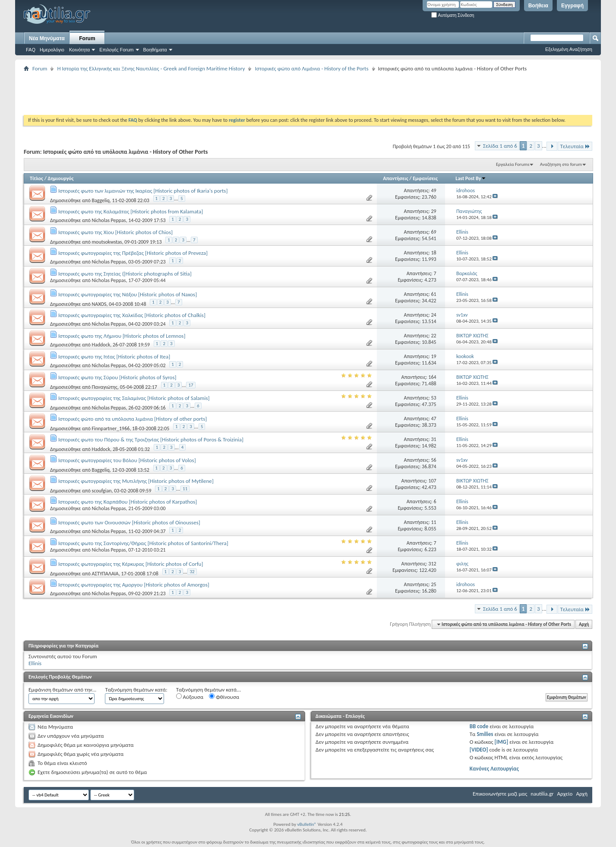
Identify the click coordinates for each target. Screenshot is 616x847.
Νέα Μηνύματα (47, 38)
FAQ (31, 50)
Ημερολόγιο (52, 50)
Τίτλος (36, 178)
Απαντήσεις (396, 178)
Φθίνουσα (224, 697)
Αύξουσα (190, 697)
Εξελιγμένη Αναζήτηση (569, 49)
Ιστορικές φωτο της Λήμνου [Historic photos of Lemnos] (122, 336)
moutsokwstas (107, 242)
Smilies (485, 734)
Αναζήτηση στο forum (561, 164)
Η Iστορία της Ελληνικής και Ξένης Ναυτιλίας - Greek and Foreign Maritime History (151, 68)
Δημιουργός (61, 178)
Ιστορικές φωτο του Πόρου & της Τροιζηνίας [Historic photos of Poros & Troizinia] (151, 439)
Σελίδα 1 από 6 (500, 146)
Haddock (101, 345)
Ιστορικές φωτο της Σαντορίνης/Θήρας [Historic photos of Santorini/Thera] (143, 543)
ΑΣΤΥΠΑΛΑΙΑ (105, 574)
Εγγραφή (572, 6)
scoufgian (101, 491)
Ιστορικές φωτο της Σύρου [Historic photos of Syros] (117, 377)
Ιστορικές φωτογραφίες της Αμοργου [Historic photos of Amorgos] (134, 585)
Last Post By (471, 178)
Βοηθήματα (155, 50)
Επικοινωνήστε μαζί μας (500, 794)
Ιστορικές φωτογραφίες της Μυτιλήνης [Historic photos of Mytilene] (136, 481)
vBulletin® (307, 824)
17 (191, 385)
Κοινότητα (79, 50)
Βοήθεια (538, 6)
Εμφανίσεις (425, 178)
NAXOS (99, 304)
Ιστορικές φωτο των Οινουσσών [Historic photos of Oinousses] (129, 522)
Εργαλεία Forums (513, 164)
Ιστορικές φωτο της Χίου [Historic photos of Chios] (115, 232)
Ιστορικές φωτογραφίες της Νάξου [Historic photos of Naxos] (128, 294)
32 (192, 572)
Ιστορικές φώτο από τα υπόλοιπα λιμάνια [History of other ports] (133, 419)
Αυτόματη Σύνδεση (453, 15)
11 (185, 489)
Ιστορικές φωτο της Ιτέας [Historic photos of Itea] (114, 357)
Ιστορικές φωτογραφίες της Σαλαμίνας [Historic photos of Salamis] (134, 398)
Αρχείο (565, 794)
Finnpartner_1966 (111, 428)
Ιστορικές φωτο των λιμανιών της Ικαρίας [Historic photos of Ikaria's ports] (143, 191)
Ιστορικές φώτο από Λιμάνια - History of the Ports (311, 68)
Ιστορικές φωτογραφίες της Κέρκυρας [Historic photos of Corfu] (131, 564)
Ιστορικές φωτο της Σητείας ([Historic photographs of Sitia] (125, 274)
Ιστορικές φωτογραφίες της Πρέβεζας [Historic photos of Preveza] (133, 253)
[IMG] (502, 742)
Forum (87, 38)
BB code (479, 726)
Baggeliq (100, 200)
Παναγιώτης (104, 387)
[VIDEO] (479, 750)
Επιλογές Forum (116, 50)
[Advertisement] (181, 93)
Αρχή (584, 624)
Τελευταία (575, 146)
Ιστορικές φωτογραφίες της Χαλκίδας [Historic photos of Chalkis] (132, 315)
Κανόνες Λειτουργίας (494, 769)
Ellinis (35, 663)
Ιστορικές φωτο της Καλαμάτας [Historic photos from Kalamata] (131, 211)
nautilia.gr (542, 794)
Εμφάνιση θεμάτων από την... (62, 690)
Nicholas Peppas (109, 220)
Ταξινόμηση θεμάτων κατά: (136, 690)
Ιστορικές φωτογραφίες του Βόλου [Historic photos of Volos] (127, 460)
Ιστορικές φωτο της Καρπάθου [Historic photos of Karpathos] (128, 502)
